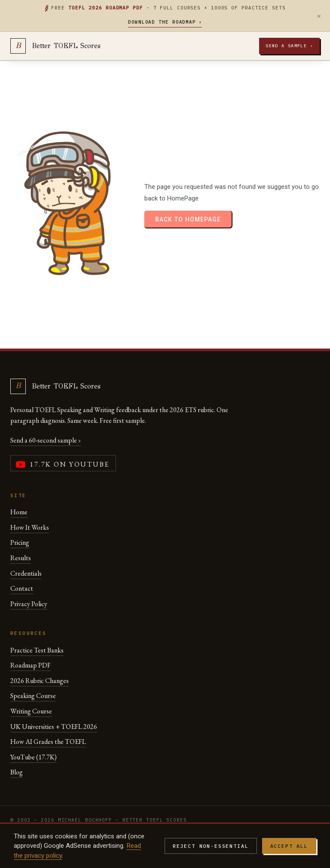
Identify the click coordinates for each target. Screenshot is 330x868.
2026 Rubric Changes (40, 681)
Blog (17, 772)
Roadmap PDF (31, 665)
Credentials (26, 573)
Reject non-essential (211, 846)
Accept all (289, 846)
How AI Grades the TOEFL (48, 742)
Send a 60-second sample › (46, 440)
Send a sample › (289, 46)
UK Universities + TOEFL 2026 (54, 727)
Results (21, 558)
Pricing (20, 542)
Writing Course (31, 711)
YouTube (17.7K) (34, 757)
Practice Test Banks (37, 650)
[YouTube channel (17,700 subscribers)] (63, 463)
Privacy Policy (29, 604)
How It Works (30, 527)
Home (19, 512)
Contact (22, 588)
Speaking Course (33, 696)
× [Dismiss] (319, 16)
